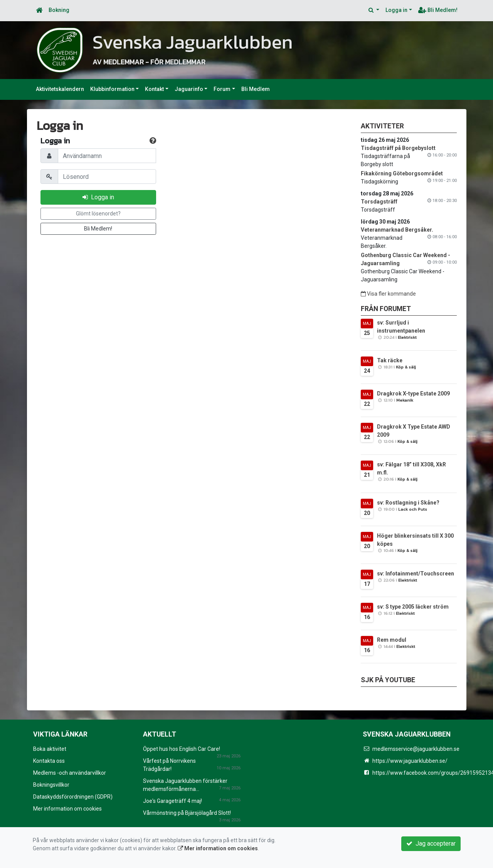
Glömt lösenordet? (98, 214)
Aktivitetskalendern (60, 89)
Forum (222, 89)
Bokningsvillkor (51, 785)
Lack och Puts (413, 509)
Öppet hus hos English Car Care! (182, 749)
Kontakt (154, 89)
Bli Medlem (256, 89)
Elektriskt (407, 337)
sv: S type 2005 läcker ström (413, 607)
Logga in (396, 10)
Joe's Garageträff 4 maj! (172, 801)
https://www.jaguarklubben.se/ (410, 761)
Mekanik (405, 400)
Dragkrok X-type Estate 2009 (413, 394)
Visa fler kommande (388, 294)
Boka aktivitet (50, 749)
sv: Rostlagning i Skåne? (408, 503)
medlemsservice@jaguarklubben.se (416, 749)
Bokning (59, 10)
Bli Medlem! (438, 10)
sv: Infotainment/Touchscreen (416, 574)
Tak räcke (390, 360)
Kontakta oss (49, 761)
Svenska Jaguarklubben (196, 42)
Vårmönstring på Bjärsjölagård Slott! (187, 813)
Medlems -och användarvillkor (70, 773)
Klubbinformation (112, 89)
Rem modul (392, 640)
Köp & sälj (406, 367)
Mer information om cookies (67, 809)
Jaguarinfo (189, 89)
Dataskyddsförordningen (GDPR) (73, 797)
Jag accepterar (431, 844)
